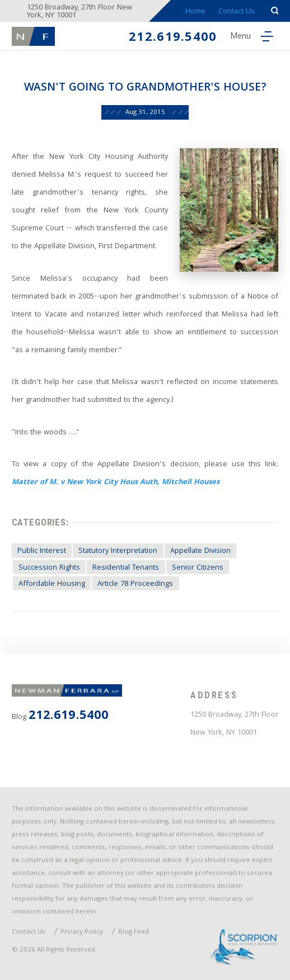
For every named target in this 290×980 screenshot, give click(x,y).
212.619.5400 (173, 38)
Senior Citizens (198, 568)
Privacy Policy (82, 932)
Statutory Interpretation (118, 551)
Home (195, 12)
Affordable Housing (52, 584)
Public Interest (42, 551)
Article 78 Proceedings (135, 584)
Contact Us (237, 12)
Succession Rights (49, 568)
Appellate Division (200, 551)
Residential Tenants (126, 568)
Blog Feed (134, 932)
